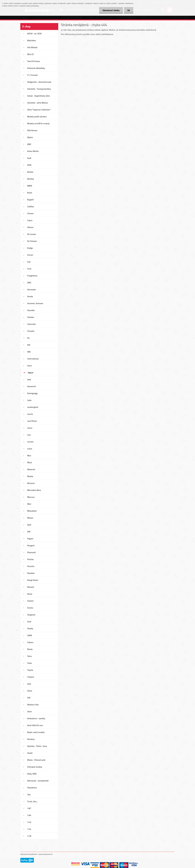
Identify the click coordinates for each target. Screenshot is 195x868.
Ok (129, 10)
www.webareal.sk (45, 854)
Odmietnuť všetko (111, 10)
